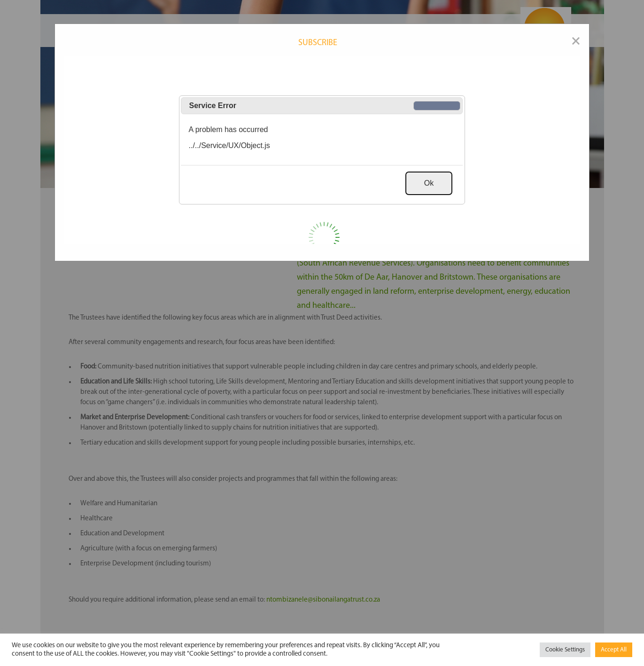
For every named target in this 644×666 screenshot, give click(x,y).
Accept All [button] (614, 650)
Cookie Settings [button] (565, 650)
